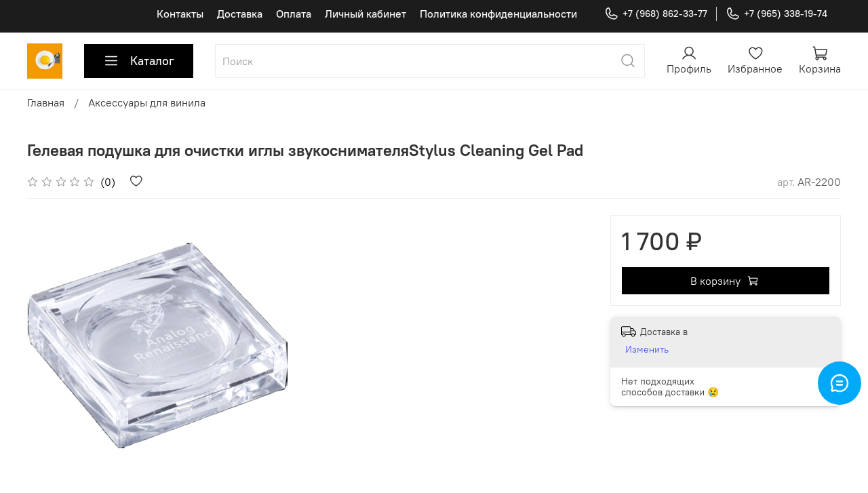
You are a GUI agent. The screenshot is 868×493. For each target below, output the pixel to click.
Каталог (139, 61)
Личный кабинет (366, 14)
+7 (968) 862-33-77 (656, 14)
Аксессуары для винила (147, 102)
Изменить (647, 349)
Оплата (294, 14)
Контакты (180, 14)
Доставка (240, 14)
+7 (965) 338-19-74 (776, 14)
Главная (46, 102)
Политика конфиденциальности (498, 14)
